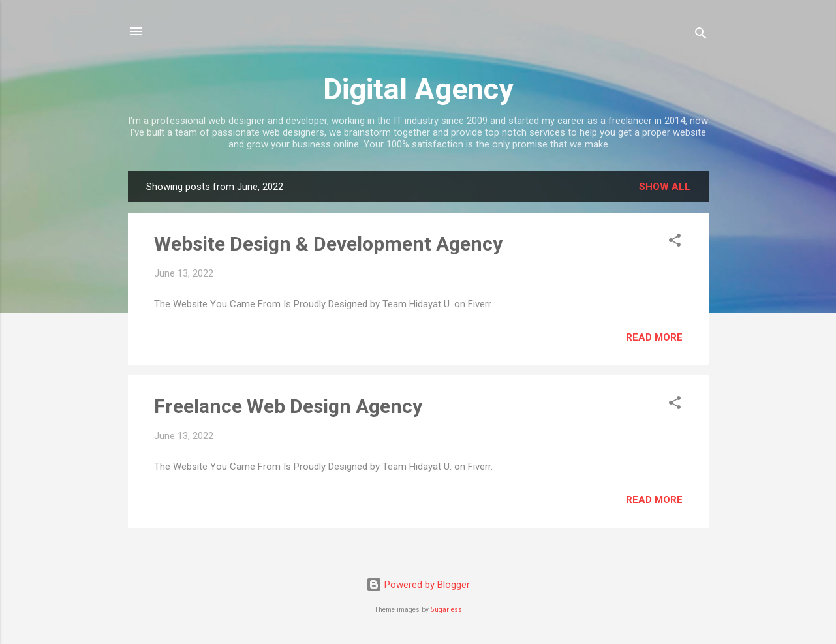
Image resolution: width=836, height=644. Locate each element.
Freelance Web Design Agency (288, 406)
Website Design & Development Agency (328, 244)
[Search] (701, 36)
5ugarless (446, 610)
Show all (665, 187)
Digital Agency (418, 89)
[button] (675, 242)
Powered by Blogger (418, 585)
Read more (654, 337)
